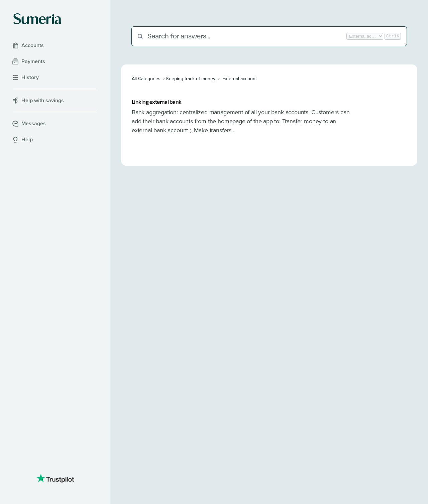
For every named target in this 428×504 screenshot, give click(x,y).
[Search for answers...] (246, 36)
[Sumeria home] (37, 19)
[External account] (240, 79)
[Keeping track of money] (191, 79)
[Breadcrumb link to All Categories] (147, 79)
